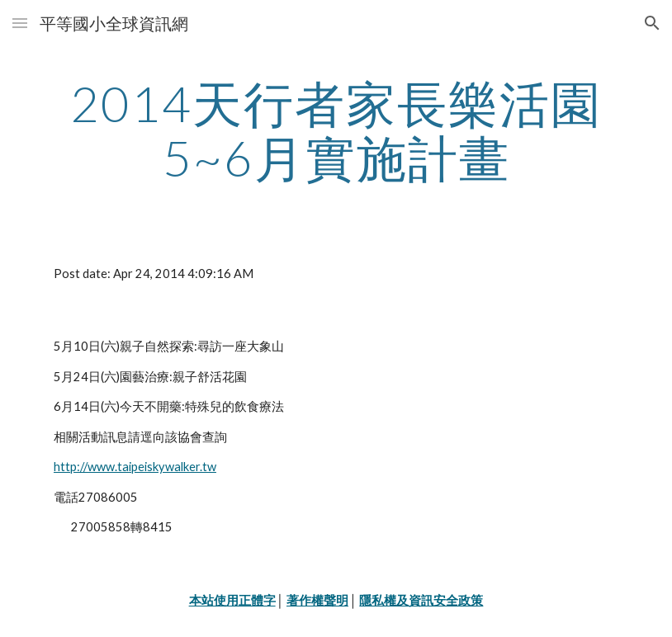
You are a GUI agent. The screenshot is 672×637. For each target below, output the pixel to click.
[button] (20, 23)
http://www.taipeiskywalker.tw (135, 467)
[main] (336, 130)
